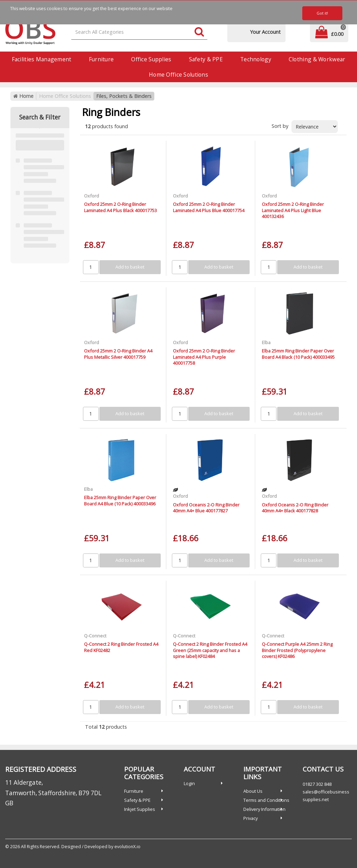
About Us (253, 791)
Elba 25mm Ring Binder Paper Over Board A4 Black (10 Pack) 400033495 (298, 354)
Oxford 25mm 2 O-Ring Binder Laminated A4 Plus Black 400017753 (120, 207)
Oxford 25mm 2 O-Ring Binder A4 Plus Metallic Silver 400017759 (118, 354)
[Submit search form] (199, 32)
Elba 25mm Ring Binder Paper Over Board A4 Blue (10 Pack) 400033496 (120, 500)
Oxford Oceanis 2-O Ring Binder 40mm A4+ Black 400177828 (295, 508)
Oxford (92, 196)
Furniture (101, 59)
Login (189, 783)
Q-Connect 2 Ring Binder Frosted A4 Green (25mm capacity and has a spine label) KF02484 (210, 650)
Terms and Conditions (266, 800)
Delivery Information (264, 809)
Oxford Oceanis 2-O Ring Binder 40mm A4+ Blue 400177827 (206, 508)
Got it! (322, 13)
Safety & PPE (206, 59)
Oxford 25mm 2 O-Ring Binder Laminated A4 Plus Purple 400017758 (204, 357)
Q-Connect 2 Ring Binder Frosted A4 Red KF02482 (121, 647)
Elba (266, 342)
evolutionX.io (127, 847)
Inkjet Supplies (140, 809)
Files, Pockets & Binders (124, 96)
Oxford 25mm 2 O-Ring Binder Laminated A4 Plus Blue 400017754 (209, 207)
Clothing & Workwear (317, 59)
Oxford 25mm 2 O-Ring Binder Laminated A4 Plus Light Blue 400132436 (293, 210)
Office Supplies (151, 59)
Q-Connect (95, 636)
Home (23, 96)
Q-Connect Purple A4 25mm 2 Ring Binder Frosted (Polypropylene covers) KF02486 (297, 650)
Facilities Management (42, 59)
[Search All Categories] (139, 32)
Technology (256, 59)
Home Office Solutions (178, 75)
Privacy (250, 818)
